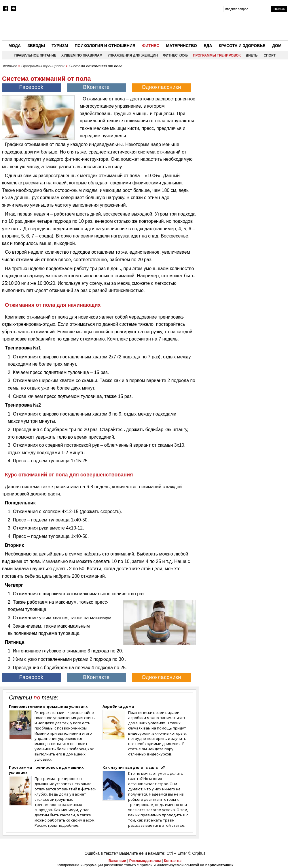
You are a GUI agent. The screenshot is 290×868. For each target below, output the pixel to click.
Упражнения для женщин (132, 55)
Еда (208, 46)
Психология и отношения (105, 46)
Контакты (173, 861)
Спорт (270, 55)
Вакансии (117, 861)
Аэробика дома (118, 706)
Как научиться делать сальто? (134, 767)
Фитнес (151, 46)
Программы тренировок (217, 55)
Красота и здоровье (242, 46)
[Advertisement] (245, 107)
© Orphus (197, 853)
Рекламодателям (145, 861)
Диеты (252, 55)
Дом (277, 46)
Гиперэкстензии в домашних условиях (48, 706)
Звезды (36, 46)
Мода (15, 46)
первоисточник (219, 865)
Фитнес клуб (175, 55)
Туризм (60, 46)
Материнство (181, 46)
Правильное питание (35, 55)
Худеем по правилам (82, 55)
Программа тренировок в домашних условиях (46, 770)
